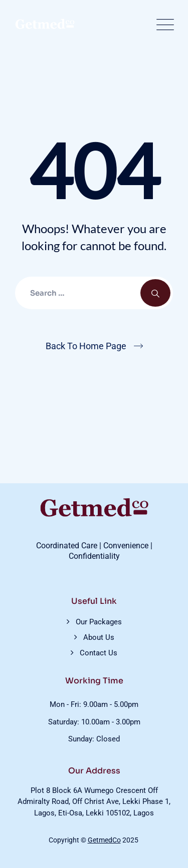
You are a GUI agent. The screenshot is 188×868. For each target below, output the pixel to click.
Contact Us (99, 653)
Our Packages (99, 622)
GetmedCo (104, 840)
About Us (99, 637)
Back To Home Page (86, 346)
